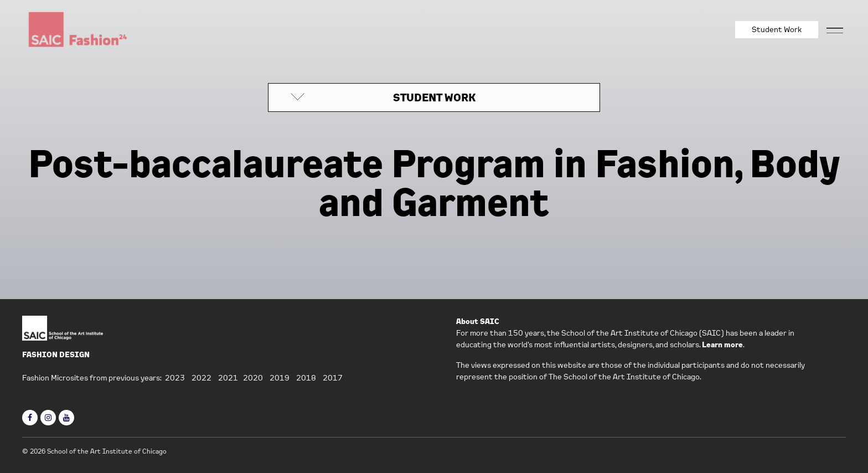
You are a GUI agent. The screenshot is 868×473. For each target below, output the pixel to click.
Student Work (777, 29)
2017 (333, 378)
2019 (280, 378)
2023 (175, 378)
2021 (228, 378)
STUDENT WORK (434, 97)
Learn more (722, 345)
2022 (201, 378)
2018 (306, 378)
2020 (253, 378)
